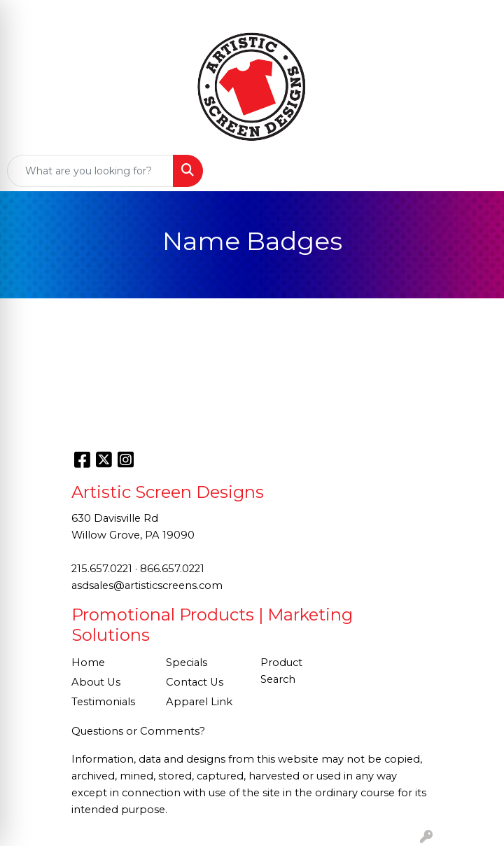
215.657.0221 (102, 569)
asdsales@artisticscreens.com (147, 585)
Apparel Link (199, 702)
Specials (187, 663)
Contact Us (195, 682)
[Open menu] (476, 171)
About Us (96, 682)
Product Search (281, 671)
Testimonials (103, 702)
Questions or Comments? (138, 731)
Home (88, 663)
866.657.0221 (172, 569)
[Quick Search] (90, 171)
